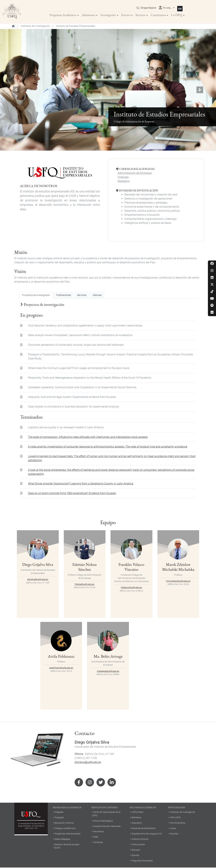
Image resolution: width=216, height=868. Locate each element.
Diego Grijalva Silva (38, 565)
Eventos (126, 15)
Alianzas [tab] (97, 295)
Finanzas (123, 177)
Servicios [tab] (82, 295)
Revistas (174, 834)
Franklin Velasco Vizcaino (131, 567)
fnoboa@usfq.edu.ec (85, 584)
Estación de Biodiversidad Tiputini (66, 846)
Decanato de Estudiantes (144, 829)
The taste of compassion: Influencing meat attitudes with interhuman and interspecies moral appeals (88, 437)
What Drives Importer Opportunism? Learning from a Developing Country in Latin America (81, 484)
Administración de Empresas (135, 173)
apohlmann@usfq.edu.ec (61, 668)
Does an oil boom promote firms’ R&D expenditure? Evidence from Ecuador (72, 494)
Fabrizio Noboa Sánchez (85, 567)
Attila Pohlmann (61, 656)
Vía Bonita (98, 843)
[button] (16, 90)
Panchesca (99, 832)
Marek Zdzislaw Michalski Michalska (178, 567)
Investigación (108, 15)
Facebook (79, 783)
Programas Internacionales (68, 834)
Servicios (140, 15)
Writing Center (138, 845)
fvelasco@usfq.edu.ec (131, 588)
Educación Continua (64, 823)
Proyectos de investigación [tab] (36, 295)
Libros (173, 829)
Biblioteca (136, 818)
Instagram (90, 783)
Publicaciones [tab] (64, 295)
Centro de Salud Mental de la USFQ (106, 814)
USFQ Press (137, 812)
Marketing (124, 181)
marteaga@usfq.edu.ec (108, 671)
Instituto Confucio (140, 839)
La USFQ (177, 15)
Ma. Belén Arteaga (108, 656)
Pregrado (59, 812)
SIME (96, 837)
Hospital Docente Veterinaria (107, 826)
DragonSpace (148, 8)
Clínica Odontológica (103, 821)
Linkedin (112, 783)
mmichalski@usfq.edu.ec (178, 581)
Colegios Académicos (65, 829)
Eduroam (136, 850)
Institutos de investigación (183, 812)
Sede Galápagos (63, 839)
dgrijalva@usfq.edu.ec (38, 580)
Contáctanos (158, 15)
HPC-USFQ (175, 818)
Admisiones (89, 15)
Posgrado (59, 818)
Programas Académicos (63, 15)
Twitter (101, 783)
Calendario (137, 823)
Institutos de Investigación (35, 26)
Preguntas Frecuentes (142, 861)
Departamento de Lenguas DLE (147, 834)
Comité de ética (178, 823)
